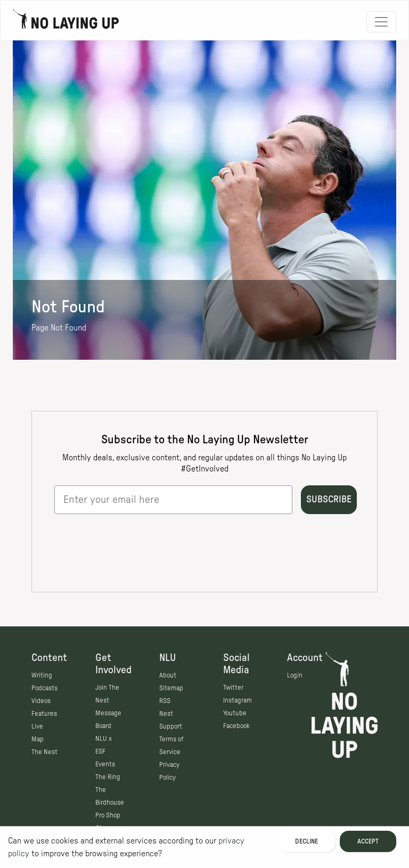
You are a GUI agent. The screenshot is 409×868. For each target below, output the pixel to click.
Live (37, 726)
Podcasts (44, 688)
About (168, 675)
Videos (41, 701)
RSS (165, 701)
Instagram (238, 700)
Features (44, 714)
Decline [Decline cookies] (306, 841)
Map (38, 739)
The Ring (108, 777)
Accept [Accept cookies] (368, 841)
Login (295, 675)
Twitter (233, 688)
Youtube (235, 713)
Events (105, 764)
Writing (42, 675)
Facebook (236, 726)
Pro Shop (108, 815)
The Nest (44, 752)
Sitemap (171, 688)
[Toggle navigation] (381, 22)
